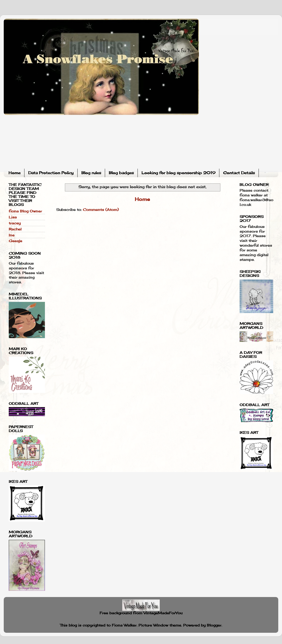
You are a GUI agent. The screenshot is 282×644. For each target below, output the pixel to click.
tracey (15, 223)
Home (14, 173)
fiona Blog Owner (25, 211)
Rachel (15, 229)
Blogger (214, 625)
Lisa (13, 217)
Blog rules (91, 173)
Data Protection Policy (51, 173)
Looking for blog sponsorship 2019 (178, 173)
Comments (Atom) (101, 210)
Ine (12, 235)
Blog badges (121, 173)
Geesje (15, 241)
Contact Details (239, 173)
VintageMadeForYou (162, 613)
